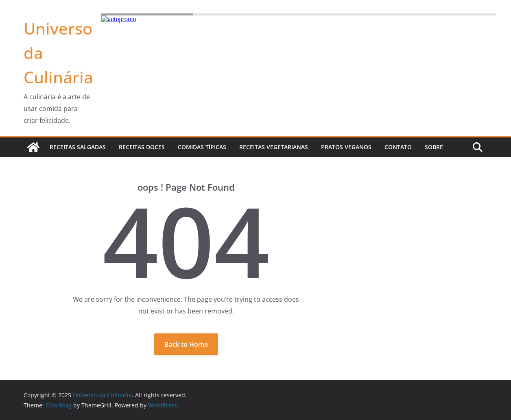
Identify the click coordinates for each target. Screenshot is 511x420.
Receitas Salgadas (78, 147)
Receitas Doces (142, 147)
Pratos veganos (346, 147)
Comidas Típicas (202, 147)
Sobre (434, 147)
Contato (398, 147)
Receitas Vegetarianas (274, 147)
